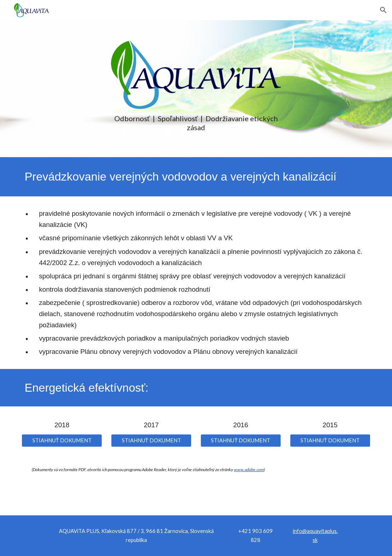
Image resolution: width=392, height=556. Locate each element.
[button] (383, 10)
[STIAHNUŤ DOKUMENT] (62, 441)
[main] (196, 123)
